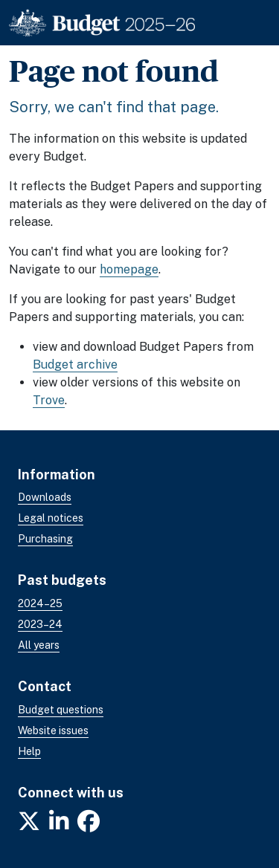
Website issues (53, 731)
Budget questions (61, 710)
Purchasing (45, 539)
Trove (49, 400)
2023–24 (40, 624)
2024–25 (40, 603)
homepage (129, 269)
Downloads (45, 497)
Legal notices (51, 518)
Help (29, 751)
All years (39, 645)
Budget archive (75, 365)
